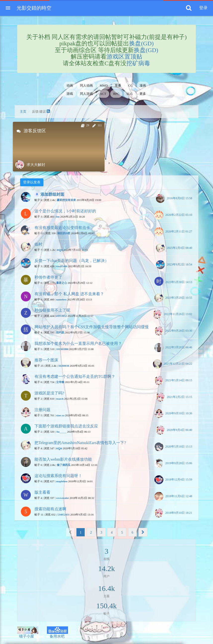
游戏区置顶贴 (124, 57)
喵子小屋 (28, 632)
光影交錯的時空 (34, 8)
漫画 (143, 85)
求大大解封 (36, 165)
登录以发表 (32, 182)
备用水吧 (57, 632)
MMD (104, 85)
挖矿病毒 (138, 63)
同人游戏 (86, 94)
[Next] (143, 532)
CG (130, 85)
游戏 (70, 94)
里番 (118, 85)
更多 (143, 94)
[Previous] (70, 532)
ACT (103, 94)
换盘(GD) (141, 43)
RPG (116, 94)
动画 (70, 85)
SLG (130, 94)
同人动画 (86, 85)
